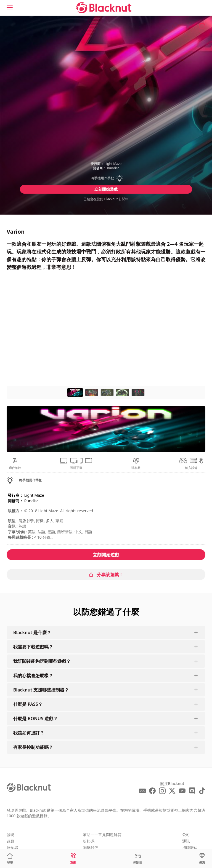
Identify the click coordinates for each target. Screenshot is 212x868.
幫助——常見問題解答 (102, 834)
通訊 (186, 841)
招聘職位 (190, 848)
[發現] (10, 859)
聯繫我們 (91, 848)
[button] (106, 178)
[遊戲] (73, 859)
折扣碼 (89, 841)
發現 (10, 834)
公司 (186, 834)
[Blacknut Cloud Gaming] (104, 8)
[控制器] (138, 859)
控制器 (12, 848)
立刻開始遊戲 (106, 189)
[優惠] (202, 859)
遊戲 (10, 841)
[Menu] (10, 7)
